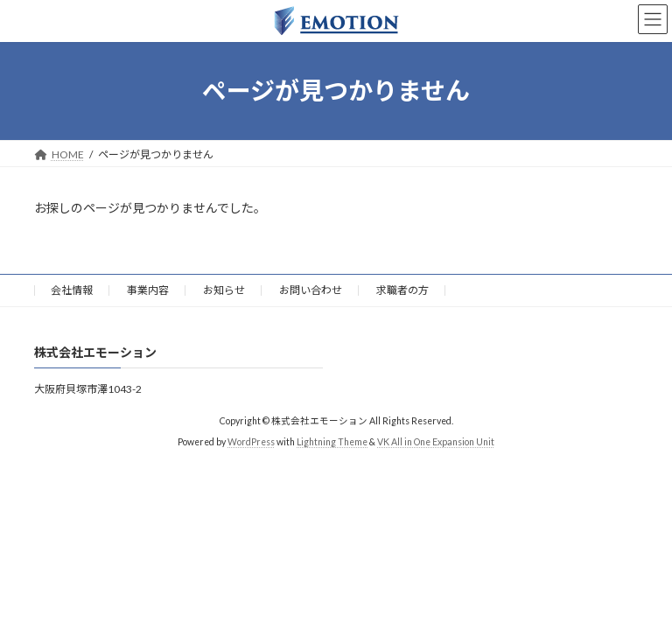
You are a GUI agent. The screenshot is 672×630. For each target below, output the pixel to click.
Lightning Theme (332, 442)
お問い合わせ (311, 290)
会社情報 (72, 290)
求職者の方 (402, 290)
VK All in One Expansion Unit (436, 442)
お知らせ (224, 290)
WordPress (251, 442)
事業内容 (148, 290)
